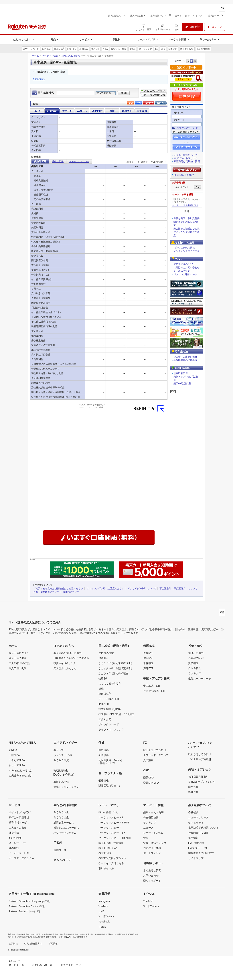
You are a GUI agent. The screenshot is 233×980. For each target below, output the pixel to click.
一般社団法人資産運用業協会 (127, 934)
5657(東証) (39, 79)
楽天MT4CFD (151, 783)
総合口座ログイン (19, 653)
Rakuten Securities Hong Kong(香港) (30, 901)
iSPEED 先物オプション (112, 858)
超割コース (60, 850)
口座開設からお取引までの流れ (71, 658)
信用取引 (104, 679)
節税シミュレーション (66, 787)
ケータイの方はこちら (111, 863)
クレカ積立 (195, 668)
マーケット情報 (50, 56)
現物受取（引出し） (110, 786)
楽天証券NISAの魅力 (21, 776)
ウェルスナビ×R (63, 755)
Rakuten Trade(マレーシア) (24, 911)
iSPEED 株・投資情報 (111, 843)
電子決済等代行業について (204, 828)
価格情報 (104, 780)
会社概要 (193, 812)
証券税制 (14, 848)
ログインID (178, 113)
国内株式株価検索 (70, 56)
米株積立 (148, 663)
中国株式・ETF (152, 686)
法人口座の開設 (18, 668)
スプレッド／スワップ (156, 755)
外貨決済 (14, 833)
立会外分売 (105, 719)
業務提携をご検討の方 (201, 853)
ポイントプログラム (20, 812)
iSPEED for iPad (108, 848)
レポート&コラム (153, 833)
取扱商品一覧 (61, 782)
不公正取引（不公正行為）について (178, 588)
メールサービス (18, 843)
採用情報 (193, 838)
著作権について (71, 592)
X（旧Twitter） (107, 916)
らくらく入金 (61, 812)
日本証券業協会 (23, 934)
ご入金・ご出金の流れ (185, 357)
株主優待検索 (151, 817)
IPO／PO (104, 704)
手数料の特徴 (106, 653)
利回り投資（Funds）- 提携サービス (111, 762)
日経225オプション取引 (202, 782)
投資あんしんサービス (66, 828)
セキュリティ (196, 823)
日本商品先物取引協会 (69, 934)
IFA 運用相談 (196, 843)
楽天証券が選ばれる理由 (68, 653)
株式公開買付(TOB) (110, 709)
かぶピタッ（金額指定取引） (116, 668)
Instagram (104, 901)
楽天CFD (148, 778)
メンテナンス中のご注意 (186, 251)
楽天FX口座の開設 (19, 663)
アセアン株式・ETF (155, 691)
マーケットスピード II (111, 817)
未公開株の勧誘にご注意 (186, 229)
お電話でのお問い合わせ (186, 268)
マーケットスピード (110, 828)
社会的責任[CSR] (198, 833)
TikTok (102, 927)
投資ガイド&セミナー (66, 663)
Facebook (104, 922)
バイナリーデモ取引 (200, 759)
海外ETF (148, 668)
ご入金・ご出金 (18, 828)
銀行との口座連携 (19, 817)
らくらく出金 (61, 817)
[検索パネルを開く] (177, 27)
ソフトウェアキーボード (187, 128)
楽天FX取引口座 (182, 383)
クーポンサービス (19, 853)
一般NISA (14, 755)
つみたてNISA (17, 760)
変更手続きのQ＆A (183, 264)
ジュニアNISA (17, 765)
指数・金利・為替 (153, 812)
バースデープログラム (21, 858)
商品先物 (193, 787)
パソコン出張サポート (185, 274)
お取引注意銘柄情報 (184, 248)
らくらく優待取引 (110, 683)
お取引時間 (15, 838)
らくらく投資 (61, 760)
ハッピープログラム (65, 833)
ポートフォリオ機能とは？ (185, 205)
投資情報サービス (19, 823)
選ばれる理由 (196, 653)
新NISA (13, 750)
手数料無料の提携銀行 (185, 360)
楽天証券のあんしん (65, 668)
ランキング (195, 673)
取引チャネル (106, 868)
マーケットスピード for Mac (115, 838)
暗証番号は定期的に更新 (187, 161)
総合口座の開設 (18, 658)
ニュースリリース (198, 817)
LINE (101, 911)
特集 (146, 838)
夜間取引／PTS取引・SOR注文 (116, 714)
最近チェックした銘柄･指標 (51, 72)
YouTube (103, 906)
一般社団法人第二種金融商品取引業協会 (96, 934)
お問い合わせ (151, 876)
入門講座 (148, 760)
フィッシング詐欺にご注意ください (105, 588)
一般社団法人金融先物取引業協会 (45, 934)
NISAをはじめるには (21, 770)
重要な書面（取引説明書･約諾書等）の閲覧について (187, 222)
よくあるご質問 (182, 271)
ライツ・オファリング (111, 729)
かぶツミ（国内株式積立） (115, 673)
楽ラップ (59, 750)
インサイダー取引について (142, 588)
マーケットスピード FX (112, 833)
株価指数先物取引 (198, 777)
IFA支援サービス (198, 848)
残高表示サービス (64, 823)
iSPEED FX (105, 853)
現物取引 (104, 658)
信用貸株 (104, 694)
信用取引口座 (181, 373)
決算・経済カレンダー (156, 843)
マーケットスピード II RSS (114, 823)
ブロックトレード (109, 724)
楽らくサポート (152, 881)
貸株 (101, 689)
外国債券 (104, 755)
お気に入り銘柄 (152, 848)
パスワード (178, 120)
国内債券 (104, 750)
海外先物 (193, 792)
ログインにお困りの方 (186, 158)
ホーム (35, 56)
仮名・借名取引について (46, 592)
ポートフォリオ (152, 853)
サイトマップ (196, 858)
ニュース (148, 828)
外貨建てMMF (196, 658)
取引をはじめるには (155, 750)
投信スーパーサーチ (200, 679)
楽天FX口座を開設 (184, 175)
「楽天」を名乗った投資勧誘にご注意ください (58, 588)
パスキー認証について (186, 155)
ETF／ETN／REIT (109, 699)
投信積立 (193, 663)
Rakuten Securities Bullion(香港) (27, 906)
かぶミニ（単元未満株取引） (116, 663)
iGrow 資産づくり (108, 812)
